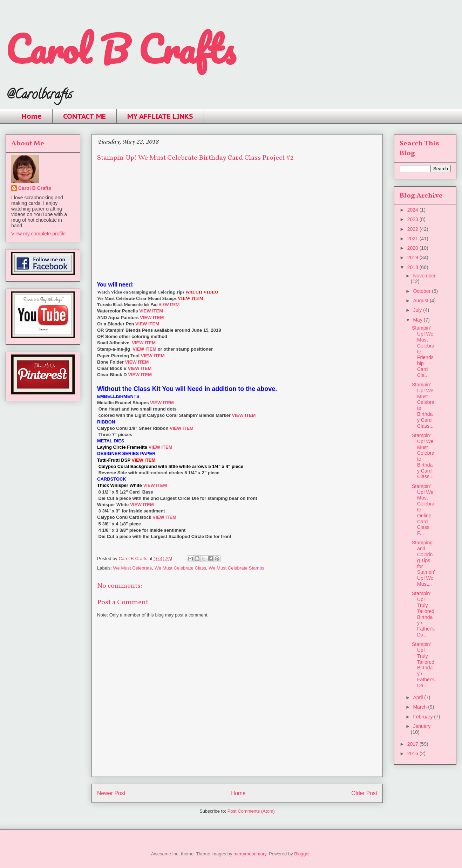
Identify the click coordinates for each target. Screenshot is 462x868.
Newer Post (111, 793)
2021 (413, 239)
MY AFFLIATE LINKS (160, 116)
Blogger (302, 854)
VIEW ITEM (169, 305)
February (423, 717)
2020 (413, 248)
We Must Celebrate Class (180, 568)
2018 (413, 267)
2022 (413, 229)
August (421, 301)
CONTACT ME (84, 116)
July (418, 310)
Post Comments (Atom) (251, 811)
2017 (413, 744)
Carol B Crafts (120, 49)
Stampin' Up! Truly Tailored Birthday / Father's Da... (423, 614)
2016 (413, 753)
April (419, 697)
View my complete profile (38, 234)
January (422, 726)
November (424, 276)
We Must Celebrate (133, 568)
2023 (413, 219)
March (420, 707)
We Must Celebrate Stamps (236, 568)
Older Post (364, 793)
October (422, 291)
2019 (413, 257)
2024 (413, 210)
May (418, 320)
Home (32, 116)
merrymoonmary (250, 854)
